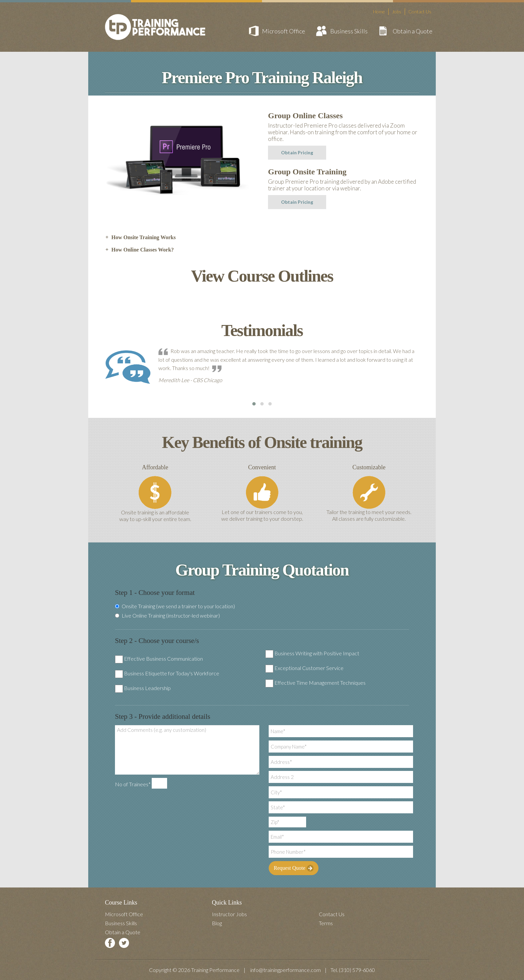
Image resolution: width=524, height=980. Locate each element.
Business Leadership (147, 688)
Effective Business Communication (163, 659)
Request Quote (294, 868)
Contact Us (420, 12)
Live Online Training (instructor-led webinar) (167, 616)
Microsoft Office (284, 31)
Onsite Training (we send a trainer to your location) (175, 606)
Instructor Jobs (229, 914)
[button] (254, 404)
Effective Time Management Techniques (320, 683)
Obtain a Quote (413, 31)
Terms (326, 923)
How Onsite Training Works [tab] (140, 237)
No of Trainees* (133, 784)
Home (379, 12)
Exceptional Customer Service (309, 668)
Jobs (397, 12)
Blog (217, 923)
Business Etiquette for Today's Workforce (172, 673)
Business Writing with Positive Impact (317, 653)
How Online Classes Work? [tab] (139, 250)
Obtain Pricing (297, 152)
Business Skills (349, 31)
